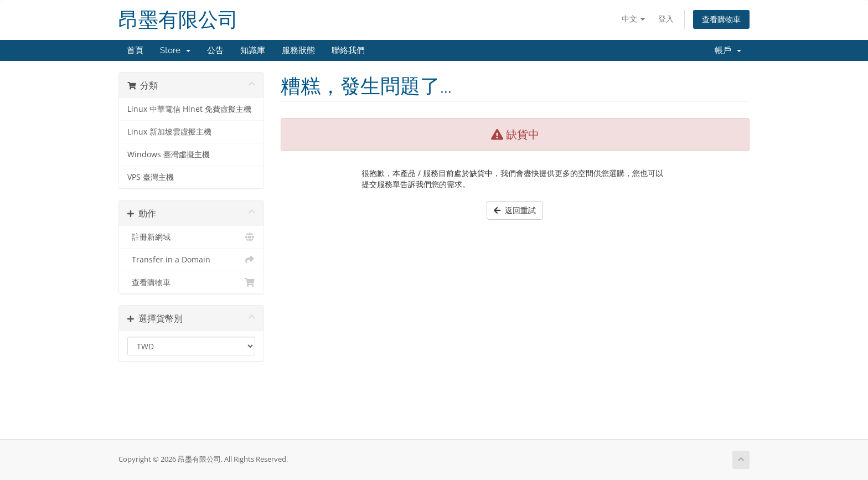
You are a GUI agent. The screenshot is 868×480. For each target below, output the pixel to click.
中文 (633, 19)
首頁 (135, 50)
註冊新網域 (191, 237)
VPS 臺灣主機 (151, 177)
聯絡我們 (348, 50)
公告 (215, 50)
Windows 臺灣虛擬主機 (169, 154)
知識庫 (253, 50)
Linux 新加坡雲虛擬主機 (169, 132)
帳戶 (728, 50)
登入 (666, 19)
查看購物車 (721, 19)
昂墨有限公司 (178, 20)
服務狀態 (298, 50)
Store (175, 50)
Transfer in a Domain (191, 260)
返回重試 (515, 210)
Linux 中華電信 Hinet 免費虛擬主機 (189, 109)
